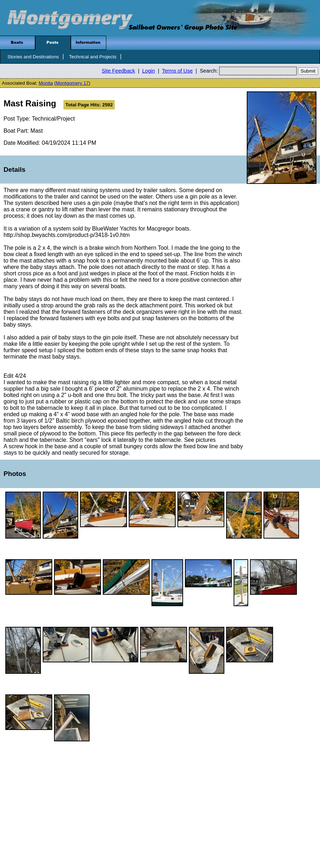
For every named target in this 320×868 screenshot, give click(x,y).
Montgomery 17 (72, 83)
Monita (46, 83)
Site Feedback (118, 71)
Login (149, 71)
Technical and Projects (93, 57)
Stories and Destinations (33, 57)
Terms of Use (177, 71)
